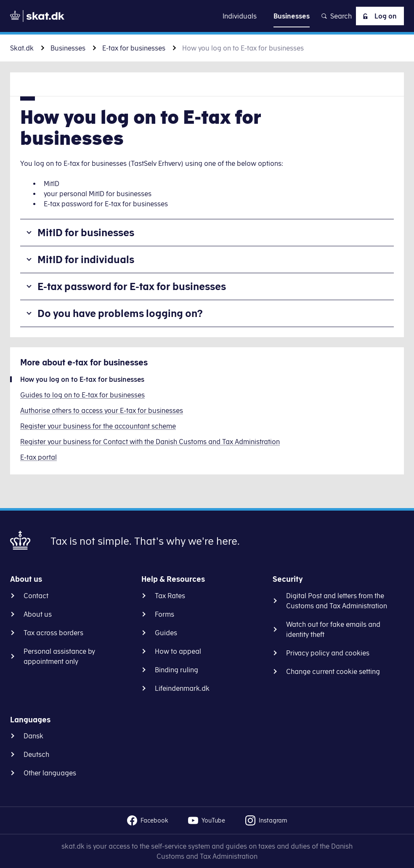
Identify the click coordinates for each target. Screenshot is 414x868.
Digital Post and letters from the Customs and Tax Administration (337, 601)
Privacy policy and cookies (328, 653)
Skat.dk (22, 48)
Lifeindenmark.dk (182, 688)
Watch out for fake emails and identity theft (333, 629)
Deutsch (36, 754)
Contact (36, 596)
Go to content (207, 16)
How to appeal (178, 651)
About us (38, 614)
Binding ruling (176, 670)
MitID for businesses (86, 232)
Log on (378, 16)
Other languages (50, 773)
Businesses (68, 48)
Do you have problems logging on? (120, 313)
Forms (165, 614)
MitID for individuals (86, 259)
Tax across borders (53, 633)
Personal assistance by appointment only (59, 656)
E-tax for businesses (134, 48)
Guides (166, 633)
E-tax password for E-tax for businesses (132, 286)
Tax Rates (170, 596)
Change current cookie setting (333, 671)
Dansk (33, 736)
